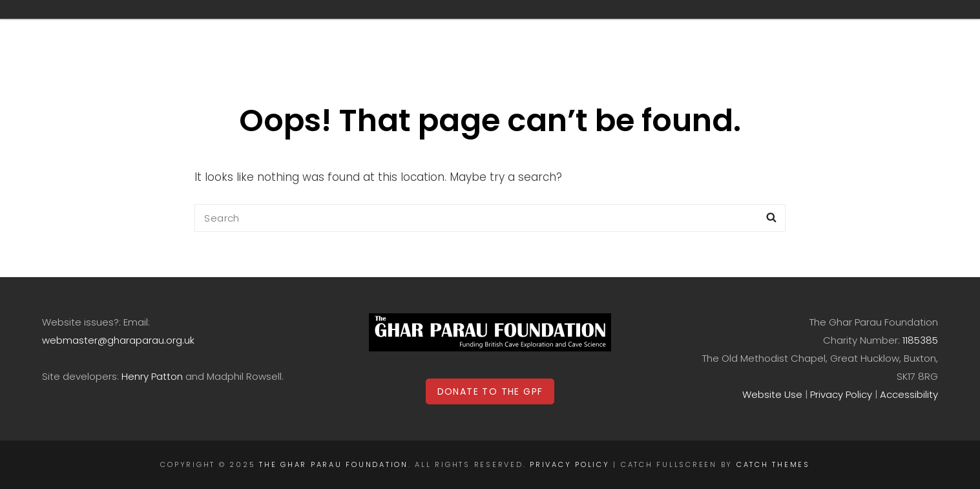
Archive (455, 28)
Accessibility (909, 394)
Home (286, 28)
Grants (366, 28)
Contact (797, 28)
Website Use (772, 394)
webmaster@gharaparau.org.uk (118, 340)
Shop (529, 28)
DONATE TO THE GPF (490, 391)
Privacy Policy (841, 394)
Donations (612, 28)
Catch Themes (773, 464)
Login (884, 28)
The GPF (710, 28)
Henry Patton (152, 376)
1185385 (920, 340)
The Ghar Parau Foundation (334, 464)
